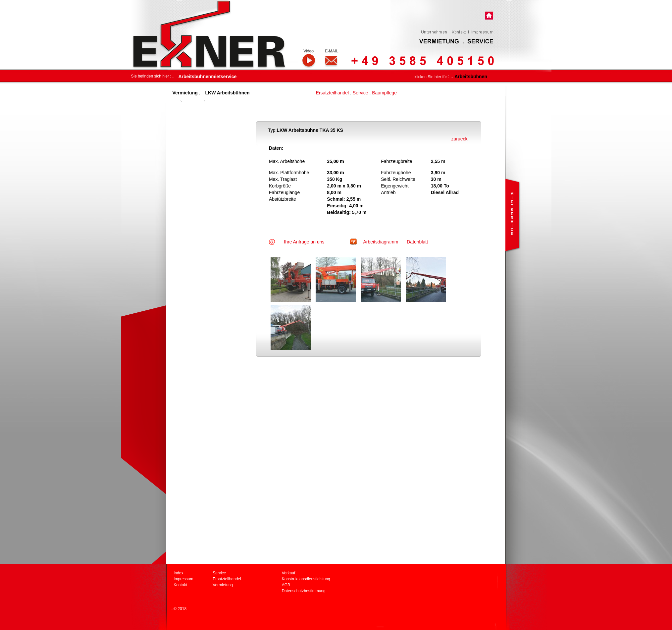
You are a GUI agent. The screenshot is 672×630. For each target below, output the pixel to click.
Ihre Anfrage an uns (304, 242)
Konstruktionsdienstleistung (306, 579)
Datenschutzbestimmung (304, 591)
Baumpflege (384, 93)
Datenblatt (417, 242)
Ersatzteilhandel (333, 93)
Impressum (183, 579)
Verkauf (289, 573)
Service (361, 93)
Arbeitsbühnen (471, 77)
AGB (286, 585)
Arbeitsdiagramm (382, 242)
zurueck (459, 139)
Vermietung (223, 585)
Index (178, 573)
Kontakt (180, 585)
